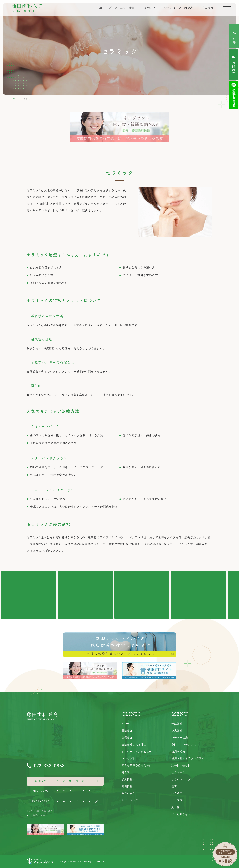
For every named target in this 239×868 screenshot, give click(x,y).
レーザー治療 (180, 738)
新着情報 (127, 786)
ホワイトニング (181, 779)
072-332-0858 (49, 765)
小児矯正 (177, 793)
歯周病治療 (178, 752)
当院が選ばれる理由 (134, 745)
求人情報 (208, 8)
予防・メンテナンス (184, 745)
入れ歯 (176, 807)
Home (100, 8)
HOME (17, 99)
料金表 (188, 8)
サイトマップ (130, 800)
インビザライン (181, 814)
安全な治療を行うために (137, 765)
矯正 (174, 786)
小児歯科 (177, 731)
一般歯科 (177, 724)
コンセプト (129, 758)
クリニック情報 (124, 8)
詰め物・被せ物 (181, 765)
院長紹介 (149, 8)
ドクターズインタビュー (137, 752)
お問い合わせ (130, 793)
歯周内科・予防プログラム (188, 758)
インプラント (180, 800)
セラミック (178, 772)
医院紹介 (127, 731)
